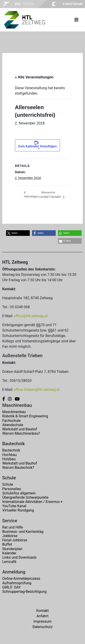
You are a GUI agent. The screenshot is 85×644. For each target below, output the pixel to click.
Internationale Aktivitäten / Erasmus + (32, 502)
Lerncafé (9, 562)
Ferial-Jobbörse (15, 540)
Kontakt (42, 611)
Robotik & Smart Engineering (25, 416)
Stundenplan (12, 549)
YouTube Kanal (14, 506)
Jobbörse (10, 536)
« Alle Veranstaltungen (34, 77)
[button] (18, 233)
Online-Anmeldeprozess (21, 579)
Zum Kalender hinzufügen (37, 146)
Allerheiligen (31, 197)
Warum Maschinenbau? (21, 433)
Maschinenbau (14, 412)
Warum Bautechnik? (18, 468)
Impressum (42, 621)
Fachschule (11, 421)
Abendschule (13, 425)
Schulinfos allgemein (19, 493)
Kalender (9, 553)
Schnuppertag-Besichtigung (24, 592)
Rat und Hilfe (13, 527)
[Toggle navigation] (76, 20)
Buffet (7, 544)
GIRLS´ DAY (11, 587)
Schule (8, 484)
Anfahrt (42, 616)
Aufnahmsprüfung (17, 583)
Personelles (12, 489)
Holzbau (9, 459)
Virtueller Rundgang (18, 510)
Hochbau (9, 455)
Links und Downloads (19, 557)
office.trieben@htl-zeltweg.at (37, 390)
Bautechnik (11, 450)
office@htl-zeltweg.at (31, 316)
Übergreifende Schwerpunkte (25, 497)
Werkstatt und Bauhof (20, 429)
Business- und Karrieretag (23, 532)
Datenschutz (42, 627)
